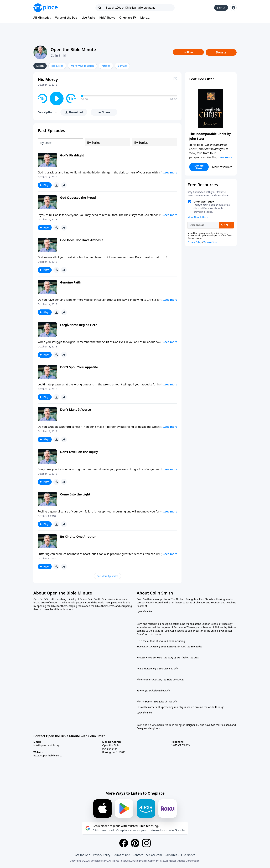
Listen (40, 66)
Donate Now (199, 167)
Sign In (221, 8)
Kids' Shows (107, 18)
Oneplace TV (128, 18)
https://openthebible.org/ (48, 755)
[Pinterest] (135, 843)
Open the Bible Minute (73, 49)
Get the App (82, 855)
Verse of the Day (66, 18)
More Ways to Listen (82, 66)
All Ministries (42, 18)
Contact (122, 66)
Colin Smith (59, 56)
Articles (106, 66)
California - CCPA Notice (180, 855)
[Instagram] (146, 843)
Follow (188, 52)
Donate (221, 52)
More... (145, 18)
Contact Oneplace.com (147, 855)
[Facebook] (124, 843)
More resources (222, 167)
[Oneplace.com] (46, 8)
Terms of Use (122, 855)
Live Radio (88, 18)
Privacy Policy (102, 855)
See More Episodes (107, 576)
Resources (57, 66)
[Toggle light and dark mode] (233, 8)
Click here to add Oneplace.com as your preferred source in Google (139, 830)
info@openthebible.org (46, 745)
